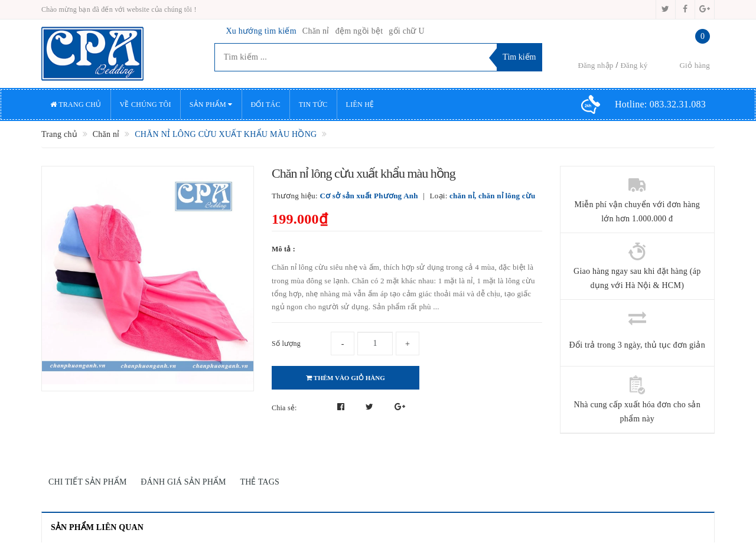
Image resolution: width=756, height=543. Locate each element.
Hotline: (660, 104)
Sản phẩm (211, 104)
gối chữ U (406, 31)
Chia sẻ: (284, 408)
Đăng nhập (595, 65)
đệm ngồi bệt (359, 31)
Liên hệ (360, 104)
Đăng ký (634, 65)
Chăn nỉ (316, 31)
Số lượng (286, 344)
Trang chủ (76, 104)
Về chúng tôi (146, 104)
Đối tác (266, 104)
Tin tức (313, 104)
